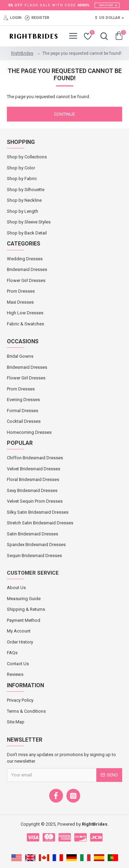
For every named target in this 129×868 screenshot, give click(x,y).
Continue (64, 114)
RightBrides (22, 53)
